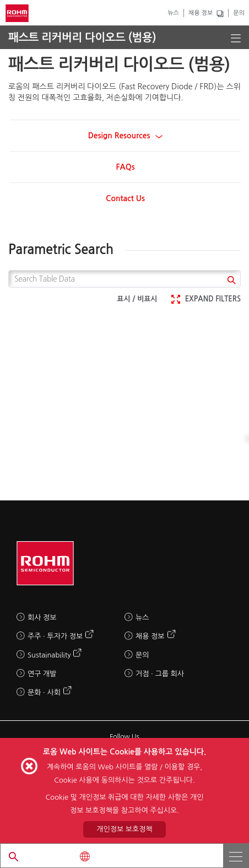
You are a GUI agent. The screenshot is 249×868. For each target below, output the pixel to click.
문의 (239, 13)
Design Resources (126, 136)
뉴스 (173, 13)
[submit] (230, 281)
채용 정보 (201, 13)
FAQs (125, 167)
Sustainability (49, 655)
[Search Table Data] (124, 279)
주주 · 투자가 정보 (55, 636)
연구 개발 (42, 674)
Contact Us (125, 198)
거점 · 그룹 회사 (160, 674)
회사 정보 (42, 618)
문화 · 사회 (44, 692)
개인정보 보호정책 (124, 829)
